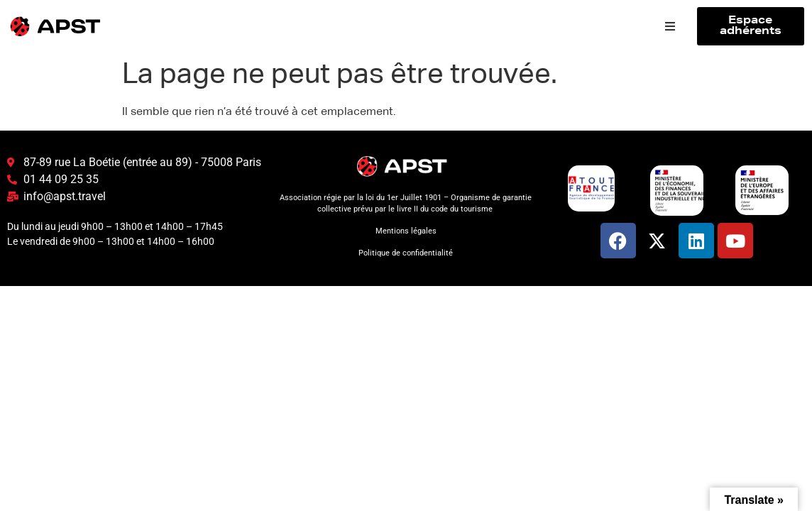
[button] (670, 26)
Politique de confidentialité (406, 253)
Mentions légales (406, 231)
